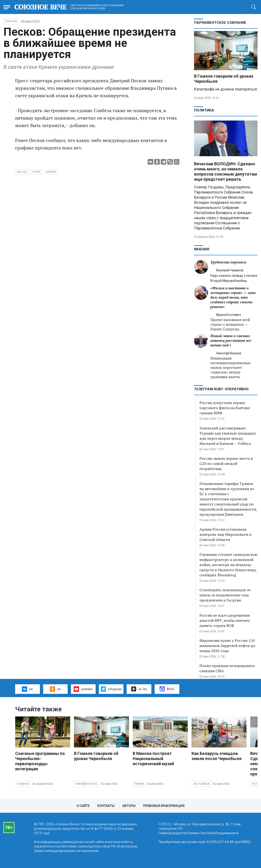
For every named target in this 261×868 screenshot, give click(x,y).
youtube (83, 689)
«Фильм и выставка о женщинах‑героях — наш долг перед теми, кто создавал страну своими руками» (233, 297)
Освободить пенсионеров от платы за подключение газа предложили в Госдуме (225, 595)
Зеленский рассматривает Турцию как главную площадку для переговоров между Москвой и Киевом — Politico (228, 436)
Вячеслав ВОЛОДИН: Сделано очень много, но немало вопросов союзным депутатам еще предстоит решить (226, 171)
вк (27, 689)
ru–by (139, 689)
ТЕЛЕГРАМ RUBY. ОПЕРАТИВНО (221, 389)
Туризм (139, 784)
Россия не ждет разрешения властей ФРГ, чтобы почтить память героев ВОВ (225, 620)
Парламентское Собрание (220, 23)
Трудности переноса (228, 262)
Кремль (51, 172)
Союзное (23, 784)
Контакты (106, 806)
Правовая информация (164, 806)
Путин (36, 172)
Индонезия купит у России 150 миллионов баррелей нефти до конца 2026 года (227, 646)
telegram (111, 689)
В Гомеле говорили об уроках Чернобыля (96, 756)
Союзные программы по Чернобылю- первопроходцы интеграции (40, 761)
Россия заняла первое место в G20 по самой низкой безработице (226, 463)
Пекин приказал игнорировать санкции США (227, 668)
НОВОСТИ (11, 21)
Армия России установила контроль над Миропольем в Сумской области (225, 534)
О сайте (83, 806)
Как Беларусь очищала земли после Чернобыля (216, 756)
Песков (22, 172)
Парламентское (87, 784)
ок (55, 689)
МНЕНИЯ (202, 249)
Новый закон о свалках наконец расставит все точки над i (231, 341)
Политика (204, 110)
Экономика (201, 784)
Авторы (129, 806)
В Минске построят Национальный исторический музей (153, 759)
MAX (167, 689)
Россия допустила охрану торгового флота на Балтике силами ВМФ (225, 408)
